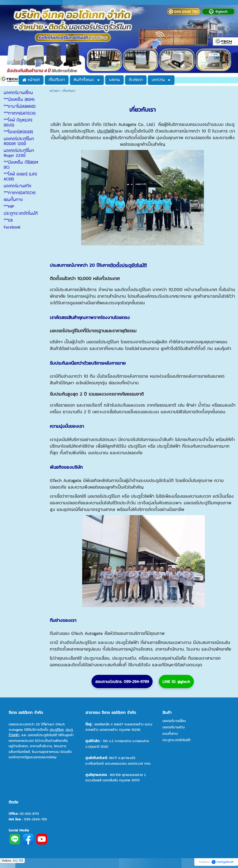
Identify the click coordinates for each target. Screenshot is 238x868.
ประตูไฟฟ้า (107, 131)
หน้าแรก (54, 91)
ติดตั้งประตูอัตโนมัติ (128, 265)
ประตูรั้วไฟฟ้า (168, 446)
